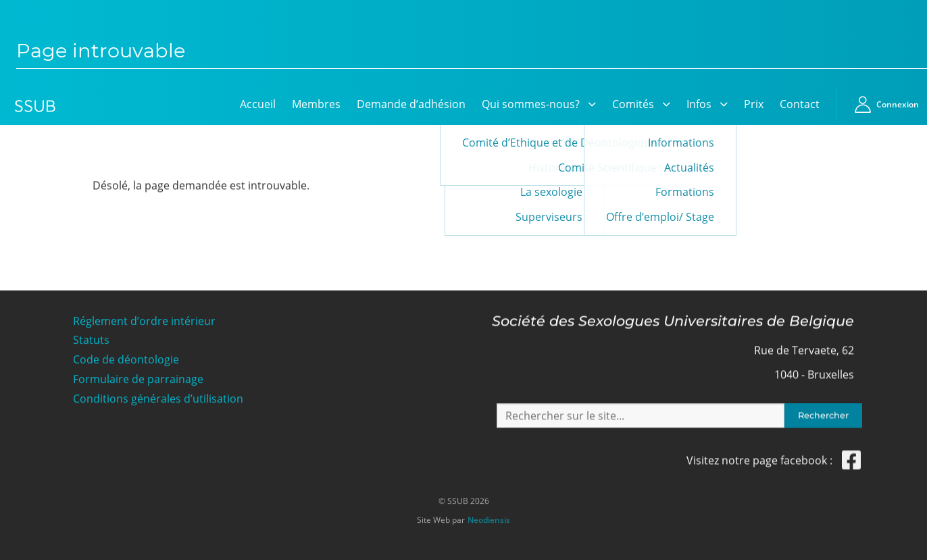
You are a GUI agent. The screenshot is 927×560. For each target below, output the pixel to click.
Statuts (91, 340)
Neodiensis (489, 518)
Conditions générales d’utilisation (158, 399)
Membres (316, 104)
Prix (754, 104)
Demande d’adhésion (411, 104)
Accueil (258, 104)
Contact (800, 104)
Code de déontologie (126, 360)
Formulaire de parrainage (138, 379)
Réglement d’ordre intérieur (144, 321)
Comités (633, 104)
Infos (699, 104)
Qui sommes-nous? (531, 104)
